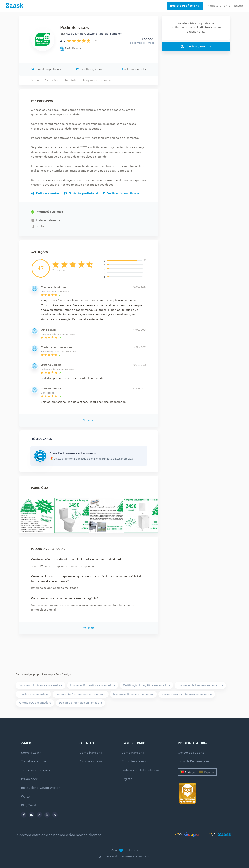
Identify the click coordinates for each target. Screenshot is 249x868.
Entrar (239, 6)
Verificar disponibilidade (121, 193)
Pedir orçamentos (45, 193)
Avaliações (52, 81)
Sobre (35, 81)
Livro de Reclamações (194, 761)
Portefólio (71, 81)
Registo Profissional (185, 6)
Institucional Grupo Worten (41, 788)
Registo (127, 779)
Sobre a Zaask (31, 753)
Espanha (209, 772)
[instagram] (39, 815)
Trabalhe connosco (35, 761)
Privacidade (29, 779)
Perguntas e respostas (97, 81)
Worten (26, 797)
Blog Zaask (29, 805)
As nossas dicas (91, 761)
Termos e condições (36, 770)
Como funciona (91, 753)
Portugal (190, 772)
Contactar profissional (81, 193)
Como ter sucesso (135, 761)
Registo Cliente (219, 6)
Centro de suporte (191, 753)
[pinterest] (55, 815)
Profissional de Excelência (140, 770)
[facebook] (24, 815)
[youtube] (47, 815)
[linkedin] (32, 815)
